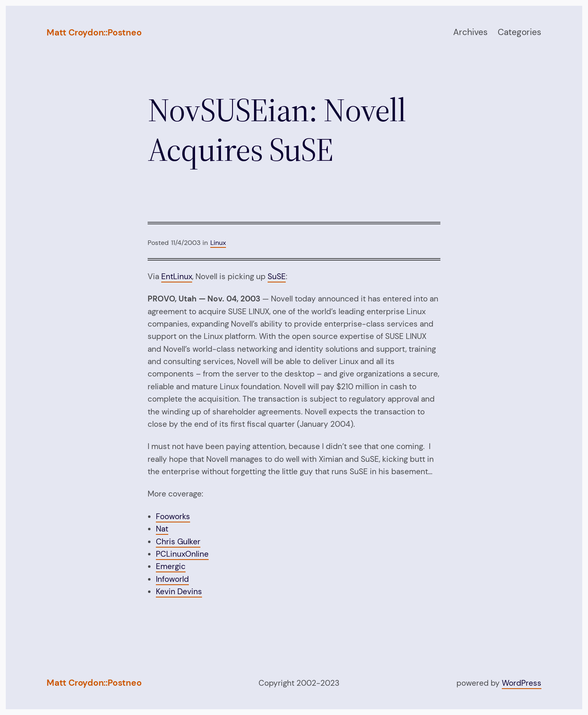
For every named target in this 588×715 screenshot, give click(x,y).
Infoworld (172, 579)
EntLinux (177, 276)
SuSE (277, 276)
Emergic (171, 566)
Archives (470, 32)
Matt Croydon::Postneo (94, 33)
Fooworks (173, 516)
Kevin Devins (179, 592)
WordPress (522, 683)
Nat (162, 529)
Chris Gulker (178, 542)
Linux (218, 243)
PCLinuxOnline (182, 554)
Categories (520, 32)
